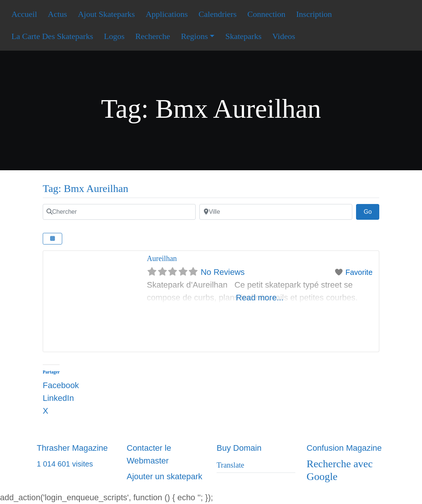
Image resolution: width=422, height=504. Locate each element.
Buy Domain (239, 448)
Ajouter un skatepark (165, 476)
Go (371, 211)
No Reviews (222, 272)
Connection (266, 14)
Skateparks (243, 36)
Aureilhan (162, 258)
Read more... (260, 298)
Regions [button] (195, 36)
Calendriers (218, 14)
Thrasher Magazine (72, 448)
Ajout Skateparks (106, 14)
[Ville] (276, 212)
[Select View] (52, 239)
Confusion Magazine (344, 448)
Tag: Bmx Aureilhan (85, 188)
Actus (58, 14)
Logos (114, 36)
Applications (167, 14)
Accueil (24, 14)
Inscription (314, 14)
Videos (284, 36)
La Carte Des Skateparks (52, 36)
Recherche (153, 36)
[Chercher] (119, 212)
